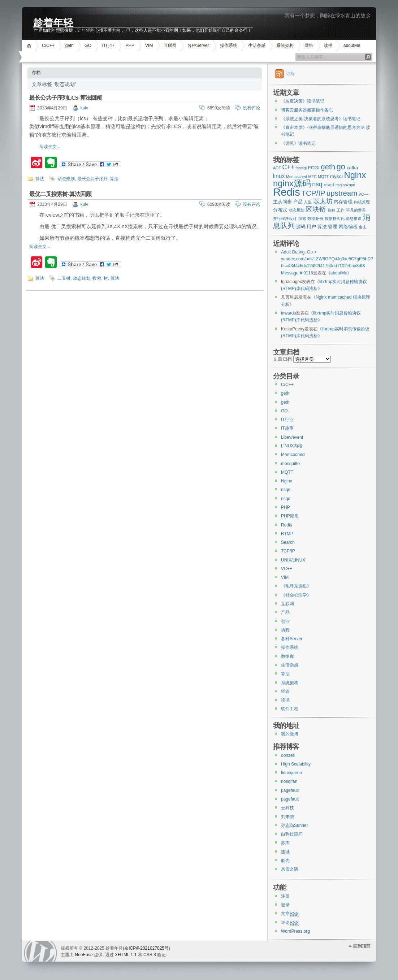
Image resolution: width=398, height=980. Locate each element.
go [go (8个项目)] (341, 167)
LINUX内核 (292, 446)
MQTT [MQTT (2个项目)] (323, 177)
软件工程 (290, 709)
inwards (288, 313)
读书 (328, 45)
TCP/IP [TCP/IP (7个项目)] (313, 193)
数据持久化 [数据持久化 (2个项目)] (335, 218)
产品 (285, 612)
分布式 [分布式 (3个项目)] (280, 210)
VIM (149, 45)
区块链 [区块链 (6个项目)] (316, 209)
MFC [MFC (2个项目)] (313, 177)
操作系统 (229, 45)
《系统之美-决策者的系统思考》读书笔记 (321, 119)
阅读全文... (50, 147)
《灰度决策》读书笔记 (303, 101)
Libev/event (292, 437)
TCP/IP (288, 551)
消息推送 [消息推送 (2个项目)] (354, 218)
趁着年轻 (53, 22)
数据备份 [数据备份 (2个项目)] (315, 218)
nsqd (286, 490)
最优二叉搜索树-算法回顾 (60, 194)
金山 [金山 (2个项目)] (363, 227)
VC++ (287, 569)
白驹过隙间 (292, 834)
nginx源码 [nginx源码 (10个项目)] (292, 183)
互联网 (170, 45)
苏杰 (285, 843)
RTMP (287, 534)
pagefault (290, 790)
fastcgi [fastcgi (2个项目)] (301, 168)
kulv (84, 108)
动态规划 (66, 179)
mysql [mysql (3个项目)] (336, 176)
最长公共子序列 (92, 179)
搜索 (97, 278)
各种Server (198, 45)
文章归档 (282, 359)
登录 (285, 905)
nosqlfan (289, 781)
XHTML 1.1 (126, 955)
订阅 (290, 74)
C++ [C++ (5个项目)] (288, 167)
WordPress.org (295, 931)
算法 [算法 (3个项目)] (322, 227)
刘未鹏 (287, 817)
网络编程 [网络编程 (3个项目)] (348, 227)
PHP (130, 45)
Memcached (293, 455)
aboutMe (352, 45)
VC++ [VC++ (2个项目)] (364, 194)
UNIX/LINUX (293, 560)
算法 (40, 179)
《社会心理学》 (296, 595)
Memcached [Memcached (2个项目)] (297, 177)
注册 (285, 896)
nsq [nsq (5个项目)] (317, 184)
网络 (309, 45)
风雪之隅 (290, 869)
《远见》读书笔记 (298, 143)
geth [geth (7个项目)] (328, 167)
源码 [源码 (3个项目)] (301, 227)
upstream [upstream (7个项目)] (342, 193)
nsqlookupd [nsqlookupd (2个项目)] (345, 185)
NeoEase (84, 955)
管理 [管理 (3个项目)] (333, 227)
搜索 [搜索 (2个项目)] (302, 218)
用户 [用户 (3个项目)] (311, 227)
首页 (30, 46)
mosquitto (290, 464)
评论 (290, 923)
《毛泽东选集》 (296, 586)
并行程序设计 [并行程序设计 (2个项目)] (285, 218)
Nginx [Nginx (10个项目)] (355, 175)
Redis (287, 525)
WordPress (40, 951)
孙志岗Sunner (295, 825)
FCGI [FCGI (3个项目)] (314, 168)
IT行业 (109, 45)
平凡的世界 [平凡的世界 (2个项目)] (356, 210)
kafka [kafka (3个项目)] (352, 168)
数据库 (287, 656)
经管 (285, 691)
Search (288, 542)
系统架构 (285, 45)
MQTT (287, 472)
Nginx (287, 481)
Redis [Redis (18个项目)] (287, 192)
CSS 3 (150, 955)
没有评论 (251, 108)
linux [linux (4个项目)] (279, 176)
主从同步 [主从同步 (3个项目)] (282, 202)
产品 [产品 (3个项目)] (298, 202)
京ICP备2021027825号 (146, 948)
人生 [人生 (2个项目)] (308, 202)
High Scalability (296, 764)
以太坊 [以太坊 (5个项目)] (323, 201)
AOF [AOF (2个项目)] (277, 168)
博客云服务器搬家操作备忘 (307, 110)
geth (70, 45)
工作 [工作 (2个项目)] (341, 210)
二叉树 (64, 278)
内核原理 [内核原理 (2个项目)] (362, 202)
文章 (290, 914)
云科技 (287, 808)
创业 (285, 621)
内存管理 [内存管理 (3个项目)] (343, 202)
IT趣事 (287, 428)
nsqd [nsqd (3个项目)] (329, 185)
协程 (285, 630)
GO (88, 45)
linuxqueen (291, 773)
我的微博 (290, 734)
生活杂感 (257, 45)
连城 (285, 852)
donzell (288, 755)
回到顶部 (362, 946)
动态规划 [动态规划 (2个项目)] (297, 210)
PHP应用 (290, 516)
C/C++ (48, 45)
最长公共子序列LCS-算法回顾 (65, 98)
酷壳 (285, 860)
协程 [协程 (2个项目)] (332, 210)
